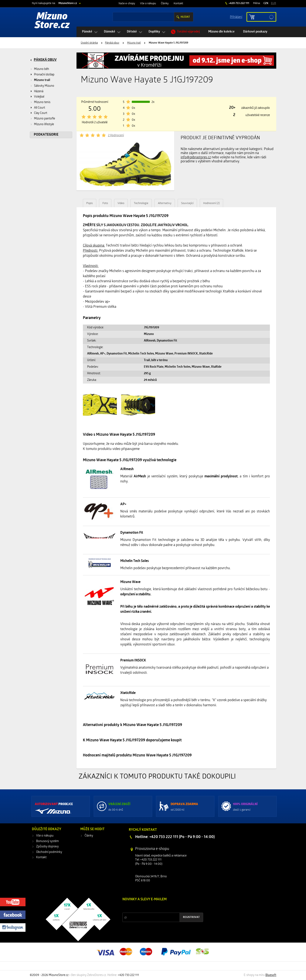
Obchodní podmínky (49, 852)
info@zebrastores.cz (196, 157)
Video (121, 203)
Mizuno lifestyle (44, 124)
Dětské (132, 32)
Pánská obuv (112, 43)
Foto (105, 203)
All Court (40, 108)
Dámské (110, 32)
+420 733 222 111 (239, 3)
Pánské (87, 32)
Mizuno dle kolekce (221, 32)
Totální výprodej (188, 32)
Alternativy (165, 203)
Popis (90, 203)
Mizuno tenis (42, 102)
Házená (39, 91)
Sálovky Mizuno (44, 86)
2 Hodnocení (116, 135)
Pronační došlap (44, 75)
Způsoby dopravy (47, 847)
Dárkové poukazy (255, 32)
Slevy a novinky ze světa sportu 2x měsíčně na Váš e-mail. (159, 907)
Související (187, 203)
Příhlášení (236, 17)
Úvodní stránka (89, 43)
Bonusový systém (47, 841)
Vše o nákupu (148, 4)
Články (165, 4)
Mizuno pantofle (45, 119)
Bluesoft (271, 975)
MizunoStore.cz (68, 3)
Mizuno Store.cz (52, 21)
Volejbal (39, 97)
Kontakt (178, 4)
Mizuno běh (42, 69)
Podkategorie (46, 135)
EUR (273, 3)
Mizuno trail (134, 43)
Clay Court (41, 113)
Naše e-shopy (127, 4)
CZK (266, 3)
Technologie (141, 203)
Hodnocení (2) (211, 203)
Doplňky (154, 32)
